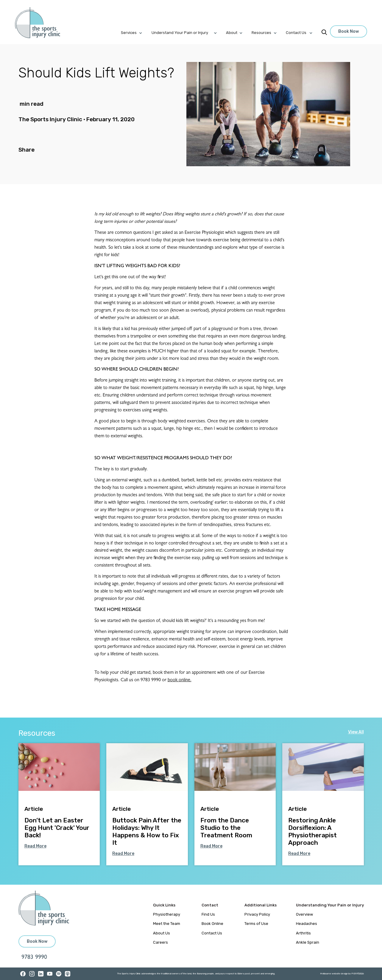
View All (356, 732)
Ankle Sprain (308, 942)
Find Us (208, 914)
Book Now (349, 31)
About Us (162, 933)
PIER (354, 974)
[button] (136, 33)
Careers (160, 942)
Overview (304, 914)
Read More (35, 846)
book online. (180, 680)
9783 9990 (34, 958)
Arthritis (303, 933)
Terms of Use (256, 924)
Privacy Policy (257, 914)
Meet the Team (167, 924)
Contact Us (212, 933)
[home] (41, 23)
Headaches (307, 924)
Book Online (212, 924)
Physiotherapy (167, 914)
